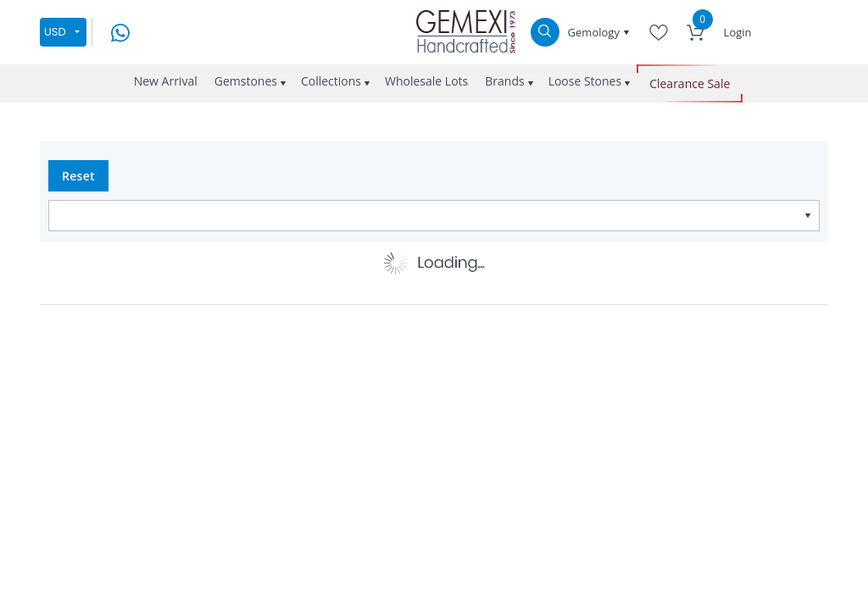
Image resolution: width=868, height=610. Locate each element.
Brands (504, 81)
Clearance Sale (690, 83)
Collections (331, 81)
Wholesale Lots (426, 81)
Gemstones (246, 81)
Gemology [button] (595, 32)
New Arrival (166, 81)
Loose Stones (585, 81)
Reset (78, 176)
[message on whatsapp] (120, 31)
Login (738, 32)
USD (55, 32)
